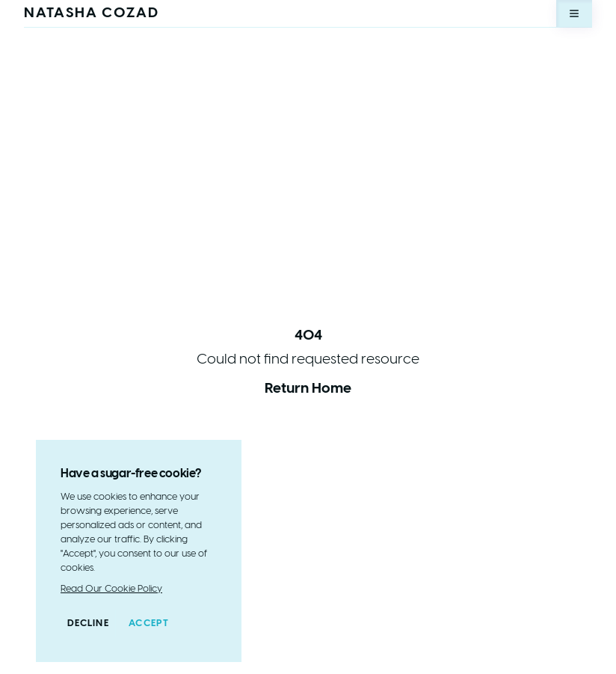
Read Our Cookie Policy (111, 589)
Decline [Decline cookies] (88, 624)
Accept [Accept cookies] (149, 624)
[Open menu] (574, 13)
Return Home (308, 389)
